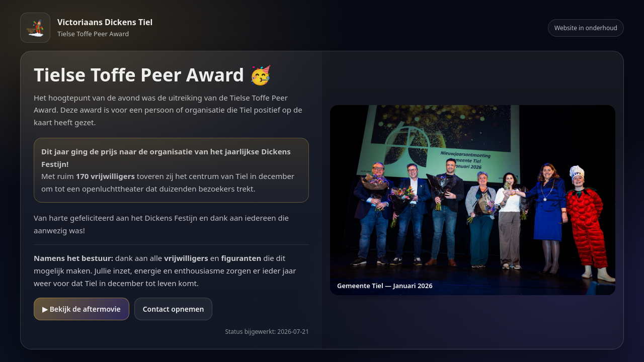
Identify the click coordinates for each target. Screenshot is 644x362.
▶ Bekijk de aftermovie (82, 309)
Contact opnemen (174, 309)
